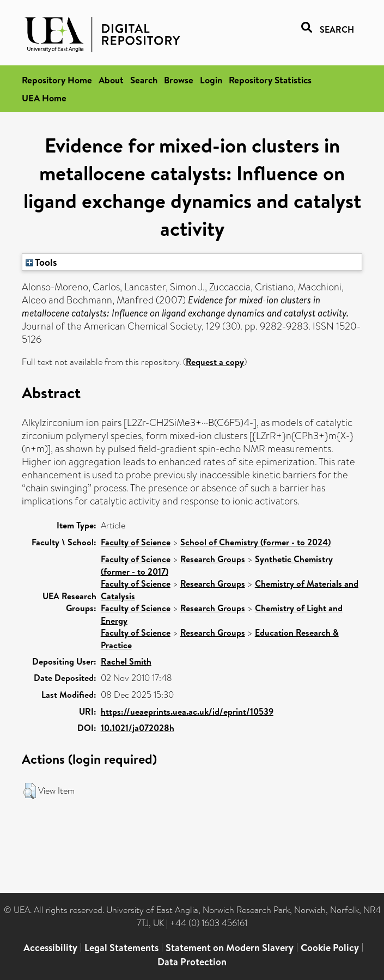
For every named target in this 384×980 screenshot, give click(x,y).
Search (144, 80)
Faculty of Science (136, 542)
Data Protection (192, 962)
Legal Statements (121, 948)
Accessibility (50, 948)
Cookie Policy (330, 948)
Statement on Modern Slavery (230, 948)
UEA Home (44, 98)
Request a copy (215, 362)
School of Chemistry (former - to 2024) (255, 542)
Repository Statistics (270, 80)
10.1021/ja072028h (138, 728)
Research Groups (213, 559)
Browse (179, 80)
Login (211, 80)
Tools (41, 262)
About (111, 80)
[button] (30, 791)
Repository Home (57, 80)
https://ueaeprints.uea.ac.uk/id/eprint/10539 (187, 711)
